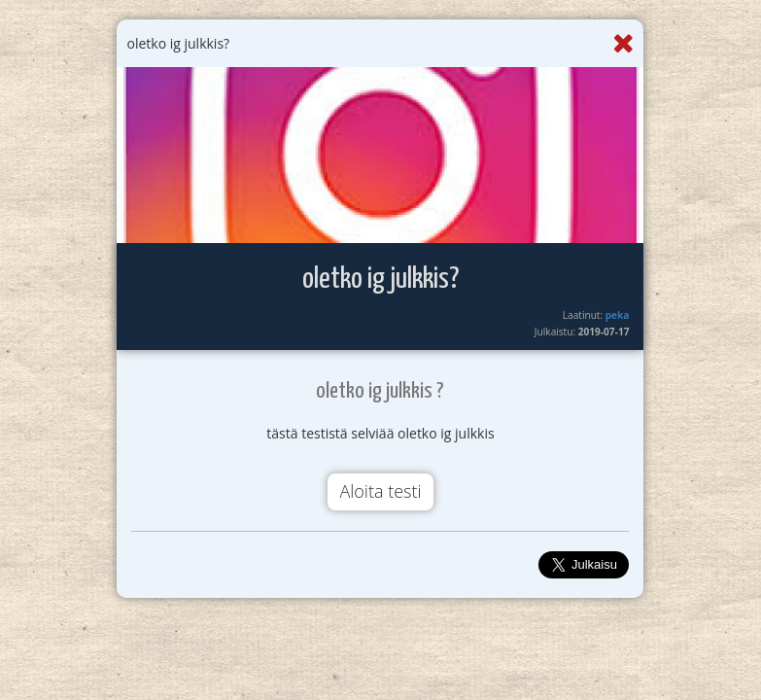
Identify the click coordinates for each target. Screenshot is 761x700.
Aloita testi (380, 491)
